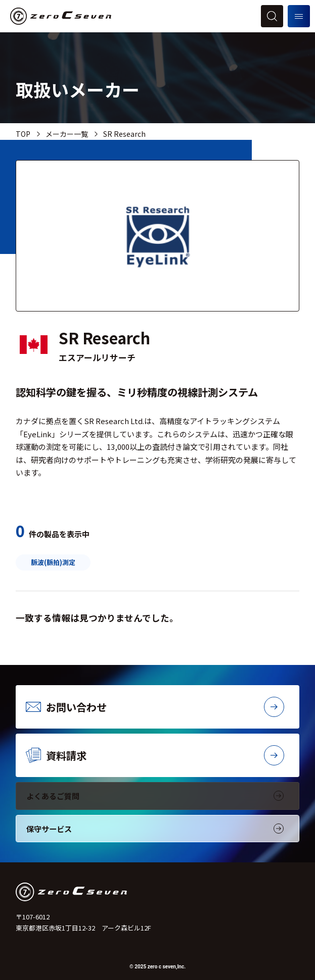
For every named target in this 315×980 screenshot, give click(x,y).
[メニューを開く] (299, 16)
